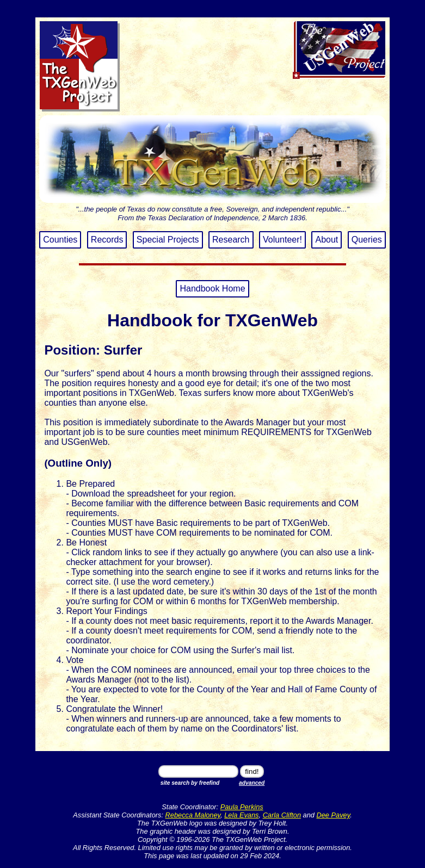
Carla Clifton (282, 815)
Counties (60, 240)
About (327, 240)
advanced (252, 783)
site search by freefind (190, 783)
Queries (367, 240)
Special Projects (168, 240)
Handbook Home (212, 289)
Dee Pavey (334, 815)
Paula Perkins (242, 807)
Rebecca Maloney (193, 815)
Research (231, 240)
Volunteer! (282, 240)
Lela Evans (241, 815)
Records (107, 240)
